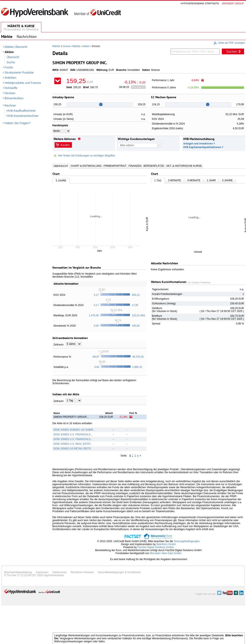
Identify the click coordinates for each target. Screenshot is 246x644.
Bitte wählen (127, 145)
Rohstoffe (11, 88)
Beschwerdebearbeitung (18, 572)
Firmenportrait (115, 166)
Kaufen (65, 145)
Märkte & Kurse (61, 46)
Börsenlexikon (14, 98)
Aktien (9, 52)
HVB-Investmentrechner (23, 116)
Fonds (9, 67)
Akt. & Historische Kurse (184, 166)
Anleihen (11, 78)
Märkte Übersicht (16, 47)
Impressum (42, 572)
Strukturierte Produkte (19, 73)
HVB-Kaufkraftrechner (21, 111)
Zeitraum (59, 345)
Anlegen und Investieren (198, 144)
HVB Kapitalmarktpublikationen (202, 147)
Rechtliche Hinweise (82, 572)
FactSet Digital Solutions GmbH (156, 547)
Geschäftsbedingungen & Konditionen (119, 572)
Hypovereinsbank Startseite (200, 3)
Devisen (10, 93)
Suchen (232, 51)
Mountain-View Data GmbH (165, 553)
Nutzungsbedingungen (187, 541)
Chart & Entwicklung (86, 166)
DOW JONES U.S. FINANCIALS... (73, 434)
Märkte (76, 46)
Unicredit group (233, 3)
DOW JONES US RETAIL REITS (72, 449)
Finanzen (135, 166)
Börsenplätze (154, 166)
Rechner (10, 106)
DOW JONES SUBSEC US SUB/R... (74, 430)
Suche (11, 62)
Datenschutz (60, 572)
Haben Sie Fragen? (18, 123)
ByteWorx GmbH (166, 544)
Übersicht (13, 57)
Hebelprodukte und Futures (23, 83)
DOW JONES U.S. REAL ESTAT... (73, 444)
